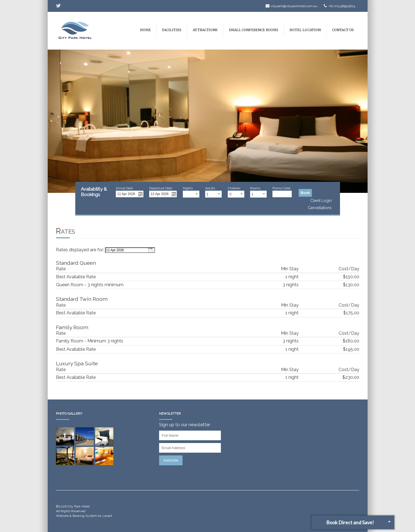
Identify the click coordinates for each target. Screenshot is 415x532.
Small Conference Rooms (254, 30)
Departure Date (161, 188)
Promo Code (281, 188)
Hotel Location (305, 30)
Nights (188, 188)
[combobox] (191, 194)
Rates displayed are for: (80, 250)
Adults (210, 188)
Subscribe (171, 460)
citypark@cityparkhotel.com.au (291, 6)
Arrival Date (124, 188)
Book (306, 192)
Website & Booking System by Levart (84, 516)
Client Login (321, 201)
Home (145, 30)
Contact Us (343, 30)
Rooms (255, 188)
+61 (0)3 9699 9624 (339, 6)
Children (234, 188)
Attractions (205, 30)
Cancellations (320, 208)
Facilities (172, 30)
